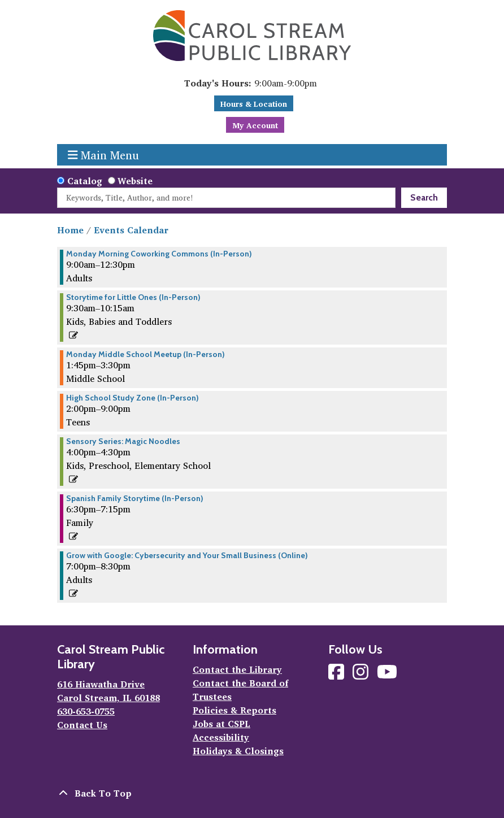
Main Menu (104, 155)
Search (424, 197)
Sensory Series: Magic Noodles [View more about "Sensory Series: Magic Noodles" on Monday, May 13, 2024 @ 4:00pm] (123, 441)
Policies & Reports (234, 710)
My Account (255, 125)
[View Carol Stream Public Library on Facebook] (338, 675)
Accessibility (221, 737)
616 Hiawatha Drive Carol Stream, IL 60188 (108, 691)
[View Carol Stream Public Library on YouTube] (387, 675)
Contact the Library (237, 669)
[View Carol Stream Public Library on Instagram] (362, 675)
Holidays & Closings (238, 751)
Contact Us (82, 725)
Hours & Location (254, 104)
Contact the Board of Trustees (240, 690)
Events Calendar (131, 230)
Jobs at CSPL (221, 724)
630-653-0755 (86, 711)
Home (70, 230)
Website (135, 181)
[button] (251, 83)
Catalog (85, 181)
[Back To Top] (252, 793)
